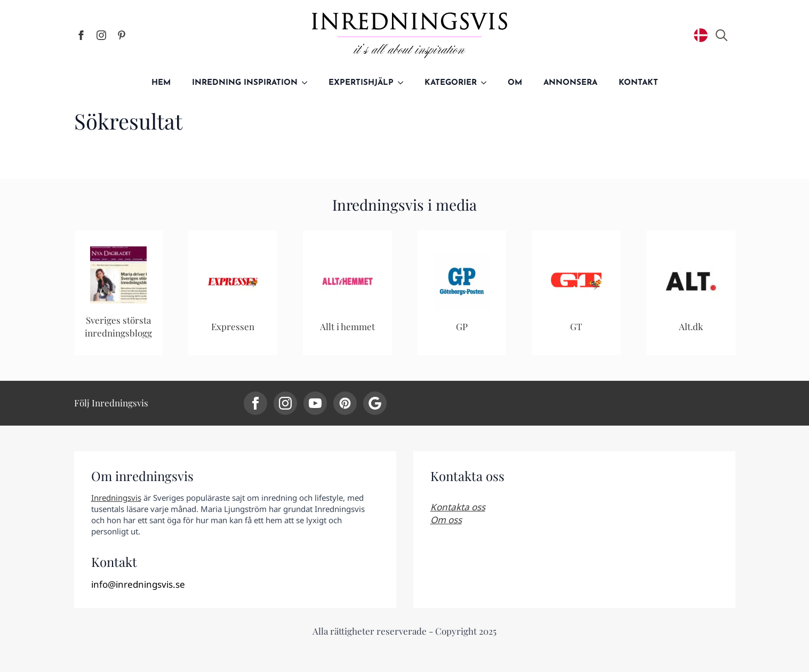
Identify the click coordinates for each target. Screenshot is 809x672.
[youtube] (315, 403)
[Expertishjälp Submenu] (404, 83)
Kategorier (451, 83)
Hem (161, 83)
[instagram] (101, 35)
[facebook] (81, 35)
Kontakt (638, 83)
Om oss (446, 520)
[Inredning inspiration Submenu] (308, 83)
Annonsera (570, 83)
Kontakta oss (458, 507)
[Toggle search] (722, 35)
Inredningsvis (116, 498)
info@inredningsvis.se (138, 584)
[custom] (122, 35)
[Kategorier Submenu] (487, 83)
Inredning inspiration (245, 83)
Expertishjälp (361, 83)
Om (515, 83)
